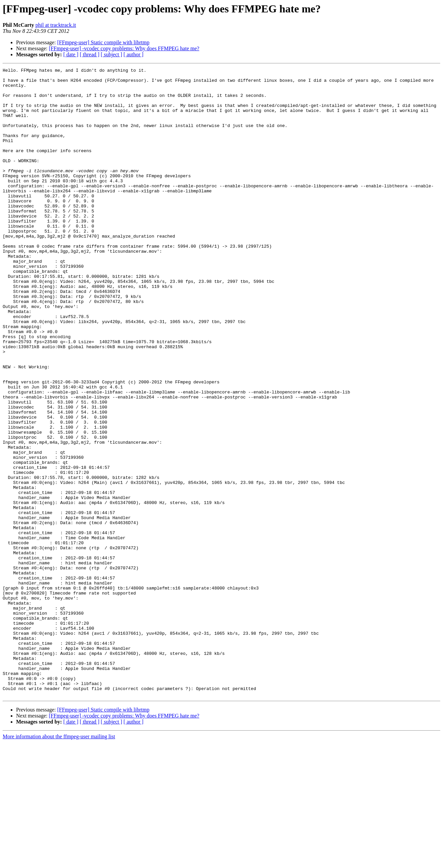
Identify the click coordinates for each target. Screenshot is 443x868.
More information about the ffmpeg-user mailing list (59, 862)
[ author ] (134, 54)
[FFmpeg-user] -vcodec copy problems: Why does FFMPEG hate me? (124, 48)
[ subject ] (112, 54)
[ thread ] (90, 54)
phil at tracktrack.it (56, 25)
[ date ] (71, 54)
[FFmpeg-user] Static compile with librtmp (103, 42)
